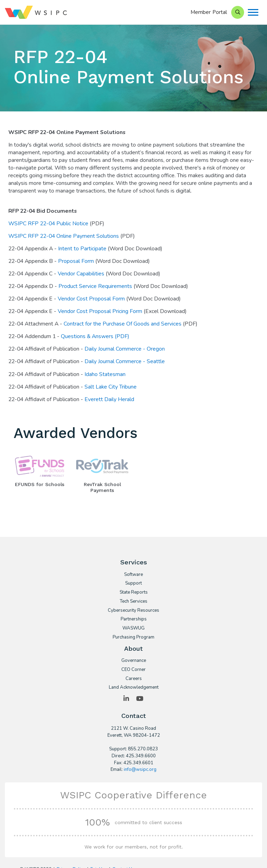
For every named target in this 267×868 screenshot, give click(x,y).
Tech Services (133, 602)
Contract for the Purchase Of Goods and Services (123, 324)
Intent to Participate (83, 249)
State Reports (134, 593)
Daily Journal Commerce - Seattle (125, 361)
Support (133, 584)
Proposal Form (76, 261)
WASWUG (133, 628)
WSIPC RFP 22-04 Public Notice (49, 224)
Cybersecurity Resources (133, 611)
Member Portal (209, 12)
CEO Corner (133, 670)
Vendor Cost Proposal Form (92, 299)
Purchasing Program (133, 638)
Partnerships (134, 619)
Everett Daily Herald (109, 399)
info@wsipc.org (140, 769)
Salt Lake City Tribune (111, 387)
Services (134, 562)
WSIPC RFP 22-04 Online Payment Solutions (64, 236)
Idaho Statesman (105, 374)
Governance (134, 661)
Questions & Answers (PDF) (96, 336)
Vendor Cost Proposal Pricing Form (100, 311)
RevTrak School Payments (102, 487)
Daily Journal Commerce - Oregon (125, 349)
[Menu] (253, 12)
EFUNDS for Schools (40, 484)
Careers (134, 679)
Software (133, 575)
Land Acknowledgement (134, 688)
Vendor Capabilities (81, 274)
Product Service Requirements (95, 286)
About (133, 648)
